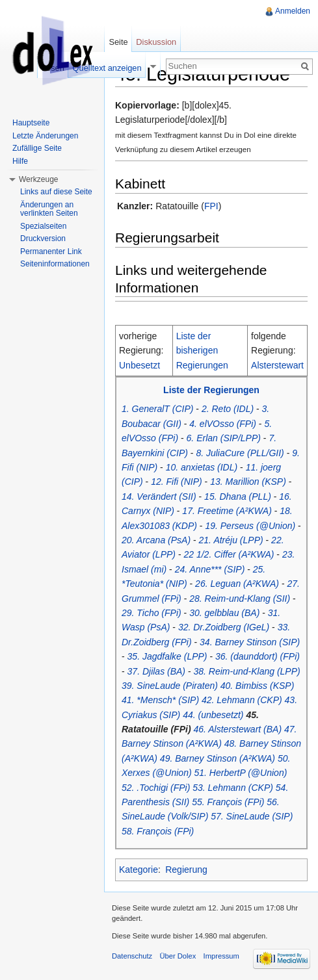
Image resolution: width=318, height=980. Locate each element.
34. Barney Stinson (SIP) (250, 642)
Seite (118, 42)
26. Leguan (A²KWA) (237, 584)
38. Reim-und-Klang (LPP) (246, 671)
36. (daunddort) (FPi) (258, 656)
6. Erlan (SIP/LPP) (224, 438)
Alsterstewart (277, 365)
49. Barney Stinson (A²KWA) (218, 758)
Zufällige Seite (37, 148)
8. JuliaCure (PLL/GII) (240, 453)
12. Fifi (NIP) (177, 482)
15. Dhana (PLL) (238, 496)
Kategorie (139, 870)
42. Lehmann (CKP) (242, 700)
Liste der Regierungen (211, 390)
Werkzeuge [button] (38, 179)
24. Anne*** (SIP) (210, 569)
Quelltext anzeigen (107, 68)
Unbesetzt (139, 365)
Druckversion (43, 239)
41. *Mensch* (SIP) (160, 700)
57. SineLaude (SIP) (252, 816)
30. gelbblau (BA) (224, 613)
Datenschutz (132, 956)
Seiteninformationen (55, 264)
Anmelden (293, 11)
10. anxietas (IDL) (202, 467)
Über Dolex (178, 956)
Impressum (221, 956)
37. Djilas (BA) (156, 671)
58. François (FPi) (158, 831)
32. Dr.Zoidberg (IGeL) (224, 627)
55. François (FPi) (228, 802)
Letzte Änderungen (45, 136)
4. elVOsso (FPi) (223, 424)
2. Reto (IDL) (228, 409)
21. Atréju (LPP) (231, 540)
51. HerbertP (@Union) (240, 773)
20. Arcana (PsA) (156, 540)
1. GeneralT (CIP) (157, 409)
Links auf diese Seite (56, 192)
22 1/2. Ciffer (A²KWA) (229, 554)
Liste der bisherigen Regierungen (202, 351)
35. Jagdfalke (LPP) (167, 656)
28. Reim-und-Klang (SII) (240, 599)
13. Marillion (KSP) (248, 482)
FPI (211, 206)
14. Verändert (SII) (159, 496)
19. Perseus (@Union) (250, 526)
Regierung (186, 870)
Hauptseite (31, 123)
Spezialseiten (43, 226)
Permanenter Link (51, 251)
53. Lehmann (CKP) (233, 788)
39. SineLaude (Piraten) (170, 686)
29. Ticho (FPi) (152, 613)
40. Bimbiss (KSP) (258, 686)
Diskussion (156, 42)
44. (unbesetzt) (213, 715)
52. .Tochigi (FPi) (156, 788)
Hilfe (20, 161)
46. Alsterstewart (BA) (237, 729)
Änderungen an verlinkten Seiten (49, 209)
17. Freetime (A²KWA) (227, 511)
